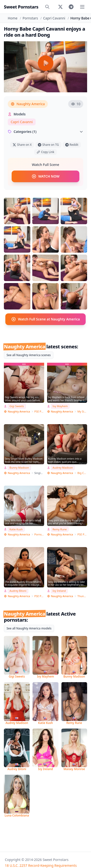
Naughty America (28, 104)
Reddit (72, 145)
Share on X (22, 145)
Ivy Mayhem (60, 406)
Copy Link (45, 152)
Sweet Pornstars (21, 7)
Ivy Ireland (59, 591)
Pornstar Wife (39, 534)
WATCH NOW (45, 176)
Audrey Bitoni (18, 591)
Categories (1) (45, 132)
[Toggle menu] (82, 7)
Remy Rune (60, 529)
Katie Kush (16, 529)
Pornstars (30, 18)
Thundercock (82, 596)
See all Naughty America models (29, 628)
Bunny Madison (19, 468)
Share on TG (48, 145)
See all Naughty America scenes (29, 355)
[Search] (47, 7)
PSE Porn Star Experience (39, 411)
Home (13, 18)
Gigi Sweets (17, 406)
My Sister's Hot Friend (82, 411)
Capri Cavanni (54, 18)
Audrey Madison (63, 468)
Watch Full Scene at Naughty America (45, 319)
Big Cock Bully (82, 473)
